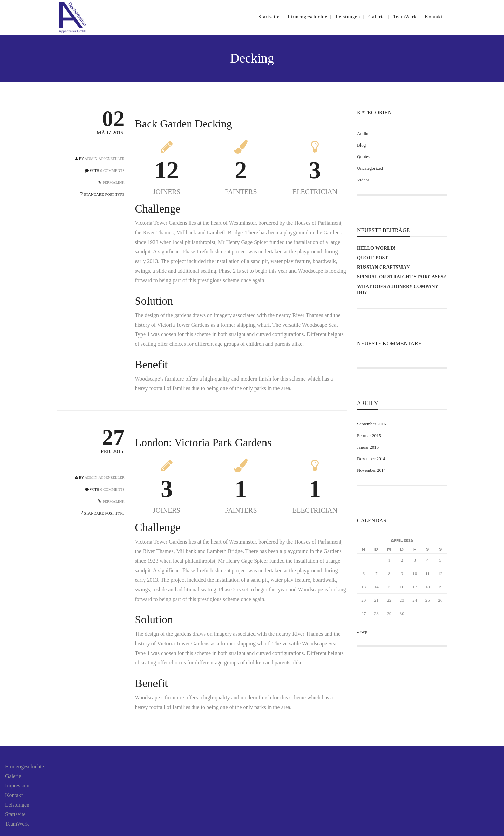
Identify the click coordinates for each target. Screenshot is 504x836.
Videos (363, 180)
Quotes (363, 157)
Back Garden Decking (183, 124)
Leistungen (17, 805)
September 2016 (372, 424)
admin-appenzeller (105, 159)
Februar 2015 (369, 435)
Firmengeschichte (25, 766)
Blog (361, 145)
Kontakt (14, 795)
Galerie (13, 776)
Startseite (15, 814)
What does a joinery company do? (398, 290)
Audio (363, 133)
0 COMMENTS (113, 170)
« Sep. (363, 632)
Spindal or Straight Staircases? (401, 277)
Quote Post (373, 258)
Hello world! (376, 248)
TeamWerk (17, 824)
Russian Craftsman (383, 267)
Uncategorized (370, 168)
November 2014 (371, 470)
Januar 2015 (368, 447)
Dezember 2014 (371, 459)
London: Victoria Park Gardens (203, 442)
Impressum (17, 786)
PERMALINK (113, 182)
